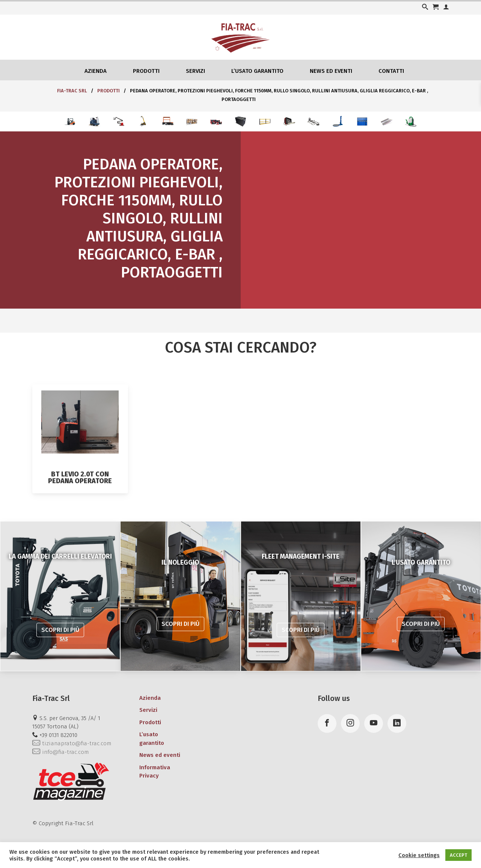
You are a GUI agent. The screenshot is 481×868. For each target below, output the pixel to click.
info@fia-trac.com (60, 752)
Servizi (195, 71)
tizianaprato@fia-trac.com (72, 743)
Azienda (96, 71)
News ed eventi (331, 71)
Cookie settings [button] (419, 855)
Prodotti (146, 71)
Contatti (391, 71)
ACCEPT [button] (458, 855)
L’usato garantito (257, 71)
